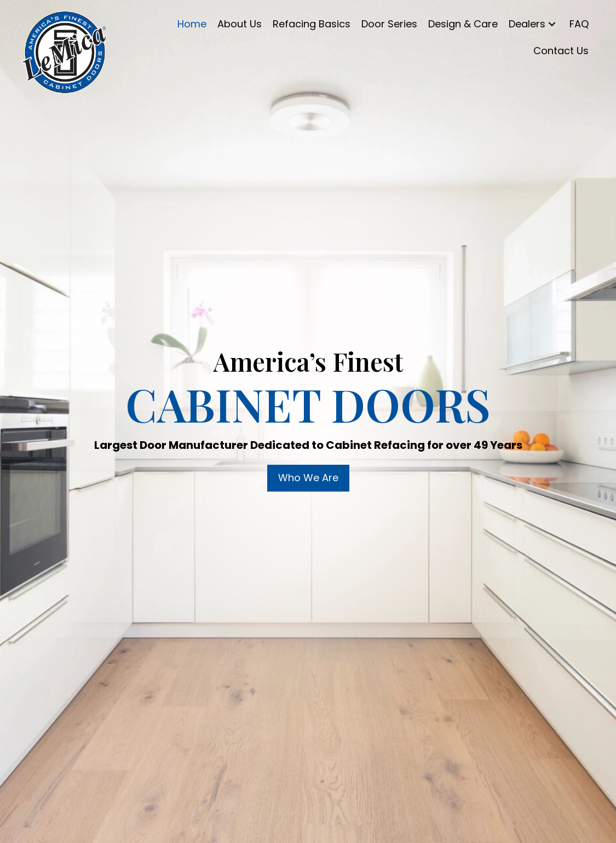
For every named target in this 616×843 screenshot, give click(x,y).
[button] (552, 24)
